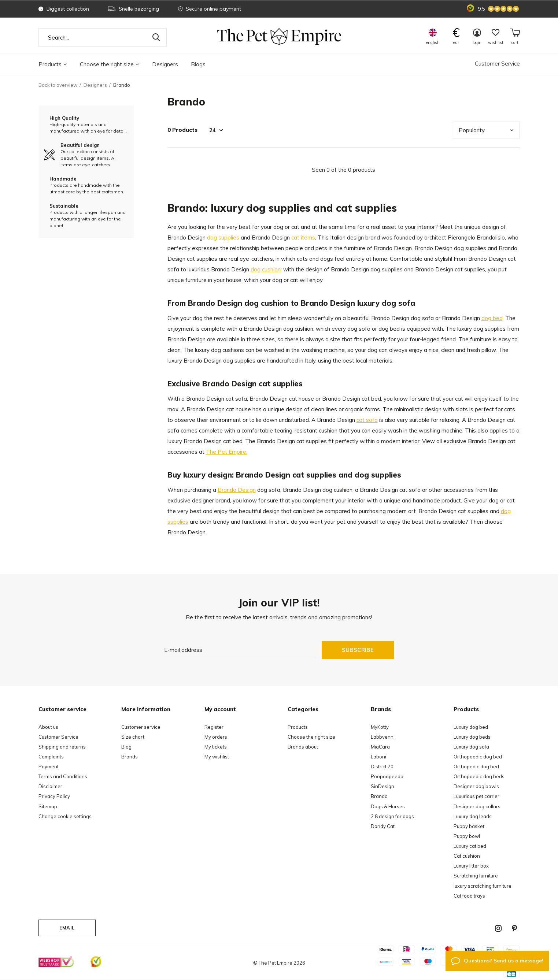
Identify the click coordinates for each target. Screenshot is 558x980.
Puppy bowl (467, 836)
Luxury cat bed (470, 846)
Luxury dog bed (471, 727)
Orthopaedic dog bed (478, 757)
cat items (303, 237)
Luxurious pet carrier (476, 796)
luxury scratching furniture (483, 886)
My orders (216, 737)
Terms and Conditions (63, 776)
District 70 (382, 766)
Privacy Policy (54, 796)
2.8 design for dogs (392, 816)
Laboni (378, 757)
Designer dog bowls (476, 786)
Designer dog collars (477, 806)
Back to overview (58, 85)
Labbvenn (382, 737)
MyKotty (380, 727)
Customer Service (497, 64)
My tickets (216, 747)
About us (48, 727)
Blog (126, 747)
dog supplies (223, 237)
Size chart (133, 737)
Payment (49, 766)
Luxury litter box (471, 866)
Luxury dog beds (472, 737)
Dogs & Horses (388, 806)
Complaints (51, 757)
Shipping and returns (62, 747)
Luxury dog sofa (471, 747)
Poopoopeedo (387, 776)
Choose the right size (110, 64)
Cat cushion (467, 856)
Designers (165, 64)
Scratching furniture (476, 876)
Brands (130, 757)
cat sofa (367, 420)
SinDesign (383, 786)
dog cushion (266, 269)
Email (67, 928)
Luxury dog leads (473, 816)
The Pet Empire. (227, 452)
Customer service (141, 727)
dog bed (492, 318)
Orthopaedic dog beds (479, 776)
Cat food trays (469, 896)
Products (53, 64)
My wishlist (217, 757)
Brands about (303, 747)
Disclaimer (50, 786)
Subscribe (358, 650)
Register (214, 727)
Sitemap (48, 806)
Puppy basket (469, 826)
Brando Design (237, 490)
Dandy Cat (383, 826)
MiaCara (380, 747)
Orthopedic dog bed (476, 766)
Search (156, 37)
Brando (379, 796)
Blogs (198, 64)
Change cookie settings (65, 816)
